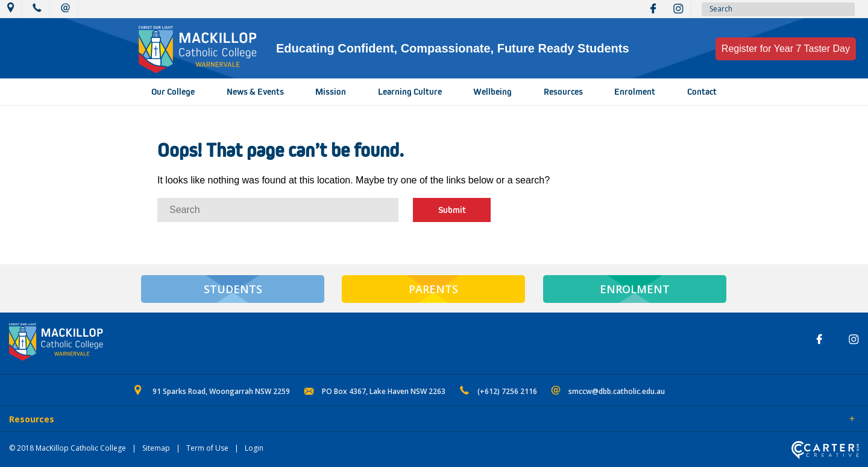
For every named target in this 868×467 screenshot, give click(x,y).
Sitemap (156, 448)
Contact (702, 92)
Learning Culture (410, 92)
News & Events (255, 92)
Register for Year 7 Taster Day (786, 49)
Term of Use (207, 448)
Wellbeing (492, 92)
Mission (331, 92)
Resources (563, 92)
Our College (173, 92)
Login (254, 448)
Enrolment (635, 92)
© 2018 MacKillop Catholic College (68, 448)
